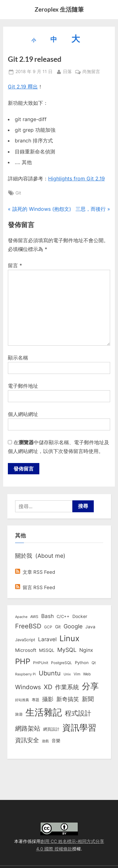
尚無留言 (91, 72)
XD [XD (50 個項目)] (48, 687)
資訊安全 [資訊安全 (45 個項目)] (27, 740)
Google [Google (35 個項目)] (73, 626)
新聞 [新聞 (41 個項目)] (88, 699)
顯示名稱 (18, 358)
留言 (15, 265)
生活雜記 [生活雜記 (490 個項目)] (44, 712)
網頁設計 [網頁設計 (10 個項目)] (51, 729)
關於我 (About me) (40, 556)
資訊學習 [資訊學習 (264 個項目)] (79, 727)
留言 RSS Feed (35, 587)
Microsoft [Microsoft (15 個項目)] (26, 650)
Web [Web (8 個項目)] (87, 674)
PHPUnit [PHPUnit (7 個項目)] (41, 663)
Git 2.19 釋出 (23, 87)
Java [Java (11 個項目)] (90, 627)
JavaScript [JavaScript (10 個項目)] (25, 640)
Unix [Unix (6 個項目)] (67, 674)
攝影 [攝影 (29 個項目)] (48, 699)
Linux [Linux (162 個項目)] (70, 638)
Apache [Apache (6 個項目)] (21, 617)
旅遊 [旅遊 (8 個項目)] (19, 714)
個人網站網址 (23, 414)
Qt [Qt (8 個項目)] (94, 663)
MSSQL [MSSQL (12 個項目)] (47, 650)
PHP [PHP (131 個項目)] (23, 661)
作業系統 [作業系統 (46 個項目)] (67, 687)
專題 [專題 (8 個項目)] (36, 700)
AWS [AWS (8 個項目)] (34, 617)
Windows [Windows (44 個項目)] (28, 687)
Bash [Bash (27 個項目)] (48, 616)
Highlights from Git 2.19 (76, 178)
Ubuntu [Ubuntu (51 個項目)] (50, 673)
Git (18, 193)
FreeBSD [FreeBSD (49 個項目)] (28, 626)
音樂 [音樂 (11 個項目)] (56, 741)
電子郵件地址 (23, 386)
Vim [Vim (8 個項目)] (77, 674)
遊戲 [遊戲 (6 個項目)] (45, 741)
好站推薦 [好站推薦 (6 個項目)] (22, 700)
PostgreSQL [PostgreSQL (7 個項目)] (62, 663)
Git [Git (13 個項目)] (58, 627)
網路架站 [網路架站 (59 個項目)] (28, 728)
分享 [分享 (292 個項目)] (90, 686)
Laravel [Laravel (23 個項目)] (47, 639)
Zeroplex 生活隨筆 (59, 9)
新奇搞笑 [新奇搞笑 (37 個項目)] (68, 699)
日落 (67, 71)
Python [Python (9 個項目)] (82, 663)
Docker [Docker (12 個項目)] (80, 616)
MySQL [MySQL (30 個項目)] (67, 650)
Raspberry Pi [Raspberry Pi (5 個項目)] (25, 674)
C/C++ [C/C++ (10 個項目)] (63, 616)
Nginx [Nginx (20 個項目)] (86, 650)
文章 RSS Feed (35, 572)
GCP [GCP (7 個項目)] (48, 627)
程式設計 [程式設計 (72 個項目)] (78, 713)
